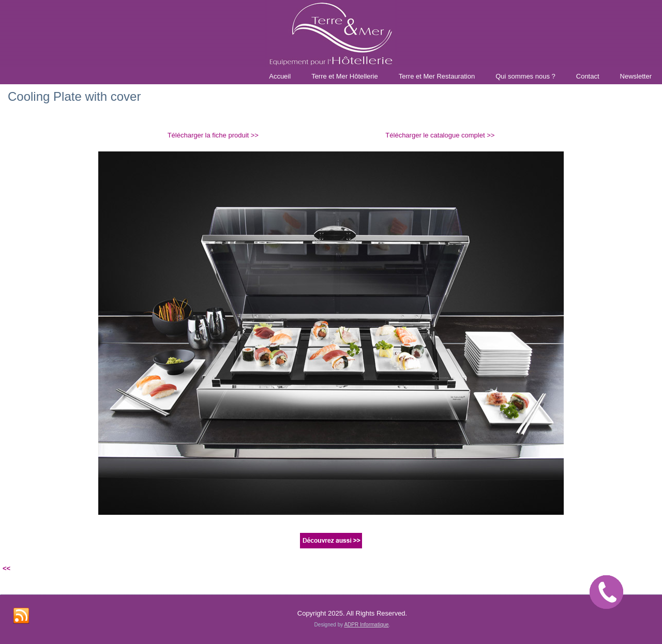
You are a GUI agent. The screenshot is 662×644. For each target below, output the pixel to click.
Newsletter (636, 76)
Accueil (280, 76)
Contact (588, 76)
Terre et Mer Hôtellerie (345, 76)
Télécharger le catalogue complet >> (440, 135)
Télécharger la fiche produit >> (213, 135)
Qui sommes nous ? (525, 76)
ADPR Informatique (366, 625)
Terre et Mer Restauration (437, 76)
